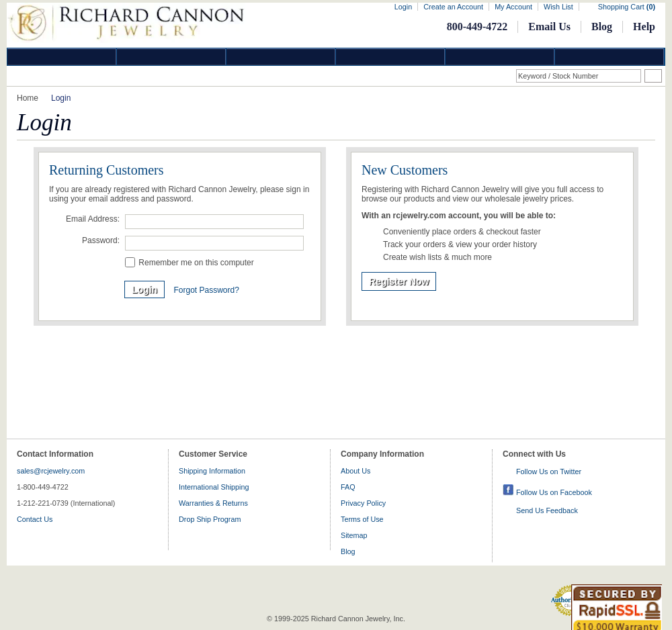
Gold (171, 57)
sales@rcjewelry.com (51, 471)
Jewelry (390, 57)
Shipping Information (212, 471)
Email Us (549, 27)
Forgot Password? (206, 290)
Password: (101, 240)
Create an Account (453, 7)
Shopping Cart (627, 7)
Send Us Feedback (547, 510)
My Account (513, 7)
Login (403, 7)
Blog (602, 27)
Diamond (62, 57)
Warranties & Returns (213, 503)
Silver (281, 57)
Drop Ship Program (210, 519)
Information (500, 57)
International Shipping (214, 487)
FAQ (348, 487)
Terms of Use (362, 519)
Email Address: (93, 219)
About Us (355, 471)
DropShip (610, 57)
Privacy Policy (363, 503)
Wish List (558, 7)
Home (28, 98)
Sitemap (354, 535)
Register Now (399, 281)
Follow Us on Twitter (549, 471)
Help (644, 27)
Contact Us (35, 519)
